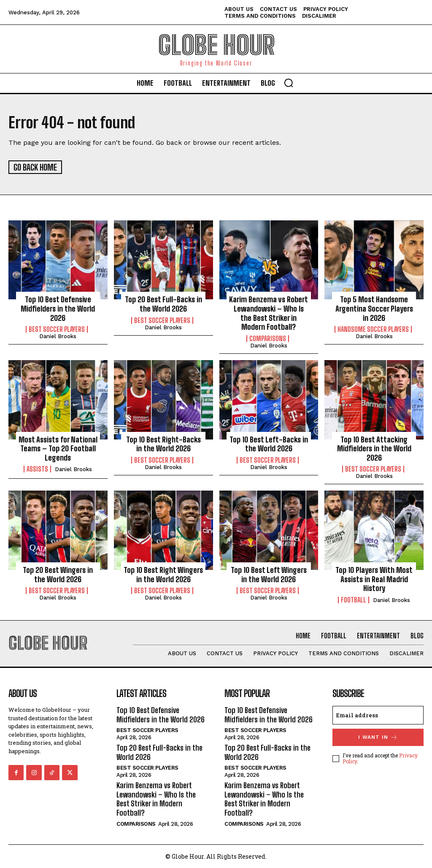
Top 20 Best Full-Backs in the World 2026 (163, 304)
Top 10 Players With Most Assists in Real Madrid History (374, 579)
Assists (37, 469)
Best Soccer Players (57, 329)
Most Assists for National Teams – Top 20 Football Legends (58, 448)
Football (354, 599)
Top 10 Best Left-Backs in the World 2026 (269, 443)
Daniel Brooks (58, 336)
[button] (289, 83)
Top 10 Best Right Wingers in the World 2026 (163, 574)
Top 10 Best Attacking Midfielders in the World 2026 (374, 448)
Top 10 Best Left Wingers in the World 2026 (269, 574)
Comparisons (268, 338)
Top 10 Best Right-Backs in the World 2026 (163, 443)
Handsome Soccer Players (373, 329)
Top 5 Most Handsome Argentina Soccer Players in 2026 (374, 308)
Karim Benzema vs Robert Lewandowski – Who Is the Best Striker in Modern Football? (269, 313)
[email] (378, 714)
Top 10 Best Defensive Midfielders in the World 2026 (58, 308)
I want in (378, 736)
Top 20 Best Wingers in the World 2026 (58, 574)
